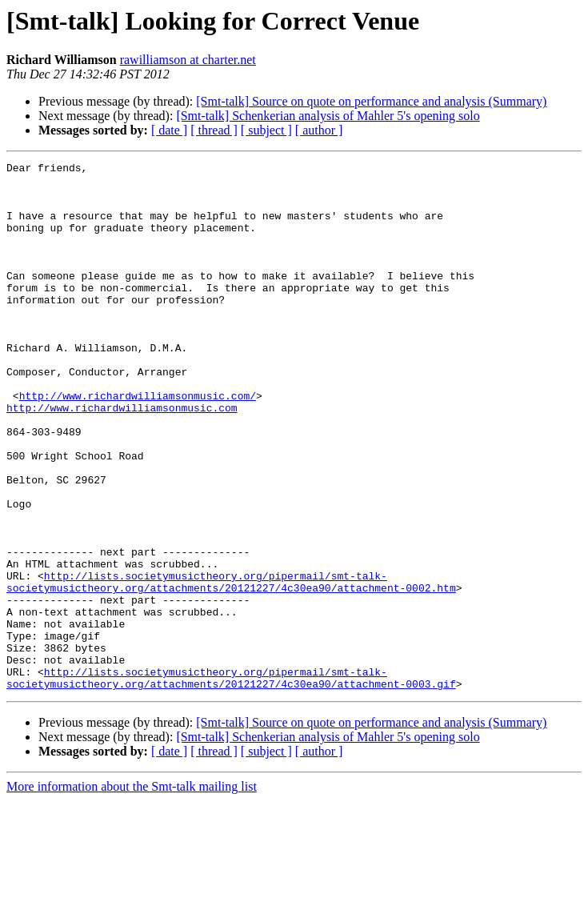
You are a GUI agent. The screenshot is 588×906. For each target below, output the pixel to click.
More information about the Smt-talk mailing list (132, 892)
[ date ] (169, 130)
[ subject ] (266, 130)
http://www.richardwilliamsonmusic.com (122, 458)
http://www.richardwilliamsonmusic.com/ (138, 443)
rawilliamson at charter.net (188, 60)
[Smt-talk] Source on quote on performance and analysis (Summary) (371, 101)
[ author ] (319, 130)
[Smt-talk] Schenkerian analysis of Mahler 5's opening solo (328, 116)
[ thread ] (214, 130)
